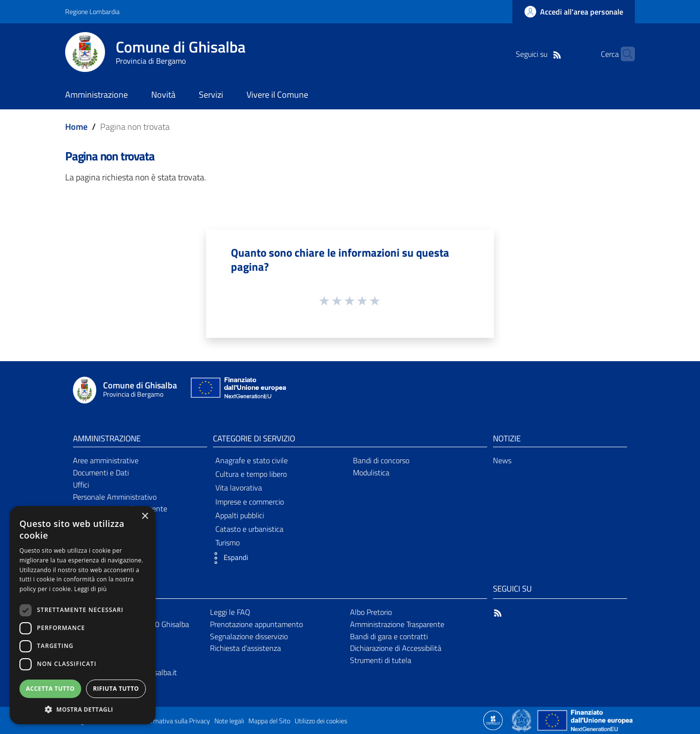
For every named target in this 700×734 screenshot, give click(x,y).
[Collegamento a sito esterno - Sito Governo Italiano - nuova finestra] (522, 719)
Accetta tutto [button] (50, 689)
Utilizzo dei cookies (321, 721)
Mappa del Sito (269, 721)
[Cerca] (623, 54)
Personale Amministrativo (115, 497)
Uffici (81, 485)
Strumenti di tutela (381, 660)
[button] (228, 558)
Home (76, 127)
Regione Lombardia (92, 11)
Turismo (227, 542)
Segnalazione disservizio (249, 636)
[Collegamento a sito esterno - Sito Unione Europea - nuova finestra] (237, 390)
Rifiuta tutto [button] (116, 689)
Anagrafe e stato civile (252, 460)
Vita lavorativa (239, 488)
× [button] (145, 516)
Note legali (229, 721)
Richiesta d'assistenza (245, 648)
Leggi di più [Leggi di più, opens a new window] (91, 589)
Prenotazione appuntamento (256, 624)
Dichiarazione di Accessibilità (396, 648)
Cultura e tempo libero (251, 474)
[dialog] (83, 615)
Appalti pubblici (240, 515)
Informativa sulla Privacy (175, 721)
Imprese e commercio (250, 502)
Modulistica (371, 472)
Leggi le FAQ (230, 612)
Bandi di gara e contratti (389, 636)
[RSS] (542, 54)
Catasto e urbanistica (249, 529)
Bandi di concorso (381, 460)
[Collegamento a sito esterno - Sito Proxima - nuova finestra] (493, 719)
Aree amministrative (106, 460)
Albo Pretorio (371, 612)
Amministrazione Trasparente (397, 624)
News (502, 460)
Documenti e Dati (101, 472)
